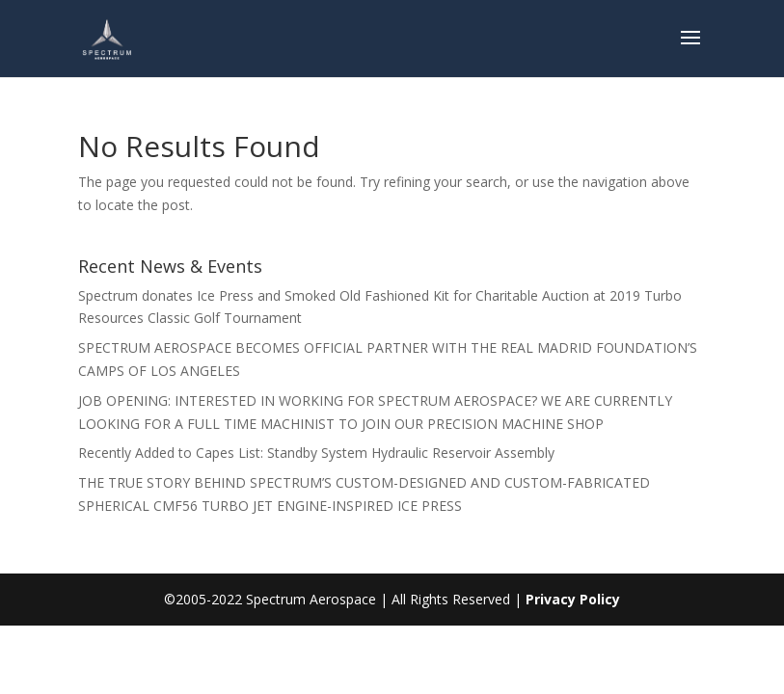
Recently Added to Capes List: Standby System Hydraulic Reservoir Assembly (316, 453)
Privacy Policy (573, 599)
